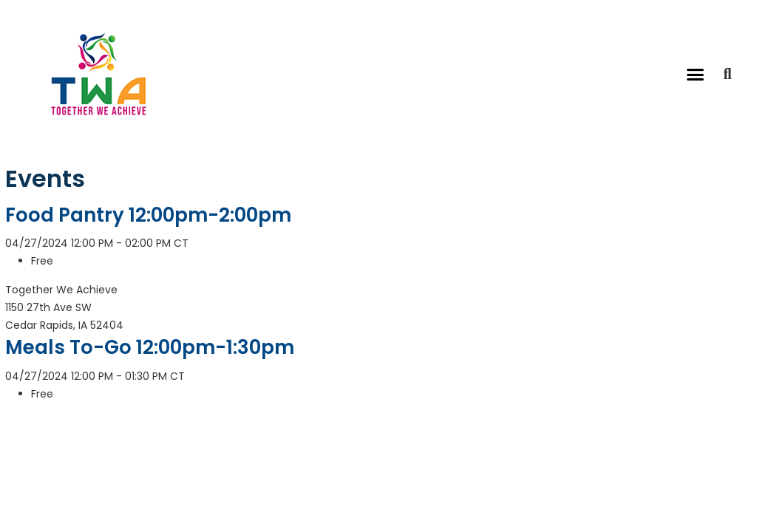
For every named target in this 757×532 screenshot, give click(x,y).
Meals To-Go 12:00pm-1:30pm (150, 347)
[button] (696, 74)
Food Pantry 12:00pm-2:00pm (148, 215)
